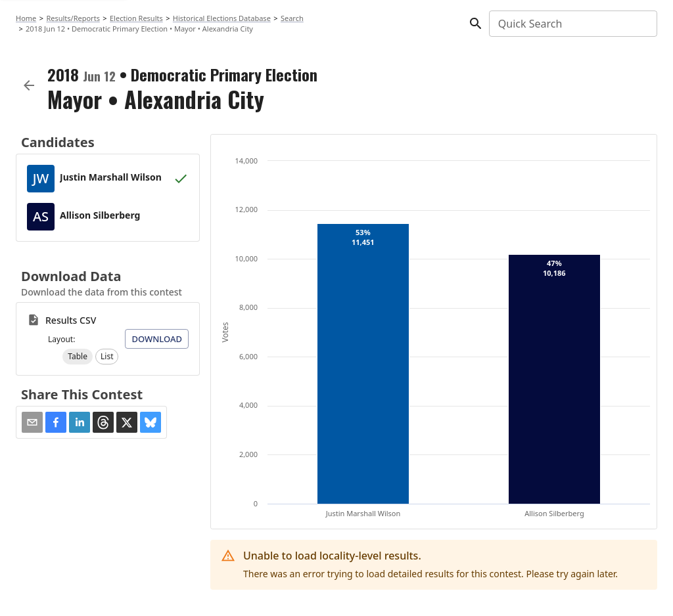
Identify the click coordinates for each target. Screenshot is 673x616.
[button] (78, 357)
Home (26, 18)
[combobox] (572, 24)
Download (157, 339)
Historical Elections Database (222, 18)
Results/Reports (73, 18)
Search (292, 18)
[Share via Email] (32, 422)
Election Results (136, 18)
